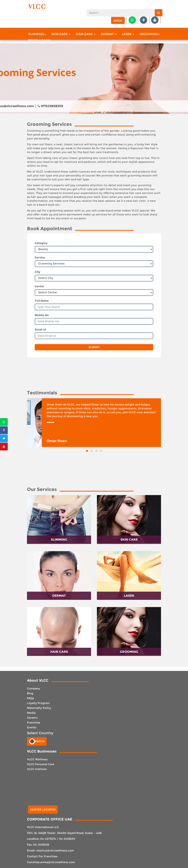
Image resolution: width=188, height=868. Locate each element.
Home (98, 113)
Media (31, 713)
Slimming (37, 34)
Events (32, 727)
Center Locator (43, 810)
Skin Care (61, 34)
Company (34, 688)
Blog (30, 693)
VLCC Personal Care (41, 764)
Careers (32, 718)
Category (41, 243)
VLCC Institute (37, 769)
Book (118, 21)
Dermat (109, 34)
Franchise (34, 723)
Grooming (150, 34)
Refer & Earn (39, 40)
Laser (128, 34)
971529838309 (50, 106)
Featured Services (119, 113)
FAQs (30, 698)
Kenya (37, 741)
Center (40, 286)
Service (40, 257)
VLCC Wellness (37, 759)
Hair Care (86, 34)
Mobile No (42, 315)
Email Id (40, 330)
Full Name (42, 301)
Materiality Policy (39, 708)
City (37, 272)
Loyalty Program (38, 703)
